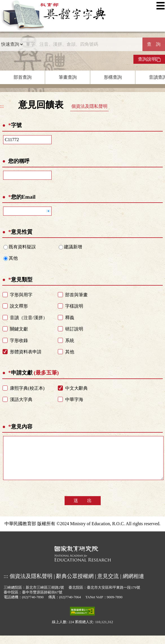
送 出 (83, 509)
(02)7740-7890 (33, 606)
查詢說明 (149, 59)
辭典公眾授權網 (75, 585)
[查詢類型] (12, 44)
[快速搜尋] (83, 44)
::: (2, 106)
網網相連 (133, 585)
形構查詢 (113, 77)
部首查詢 (23, 77)
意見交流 (108, 585)
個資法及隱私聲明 (89, 106)
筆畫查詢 (68, 77)
